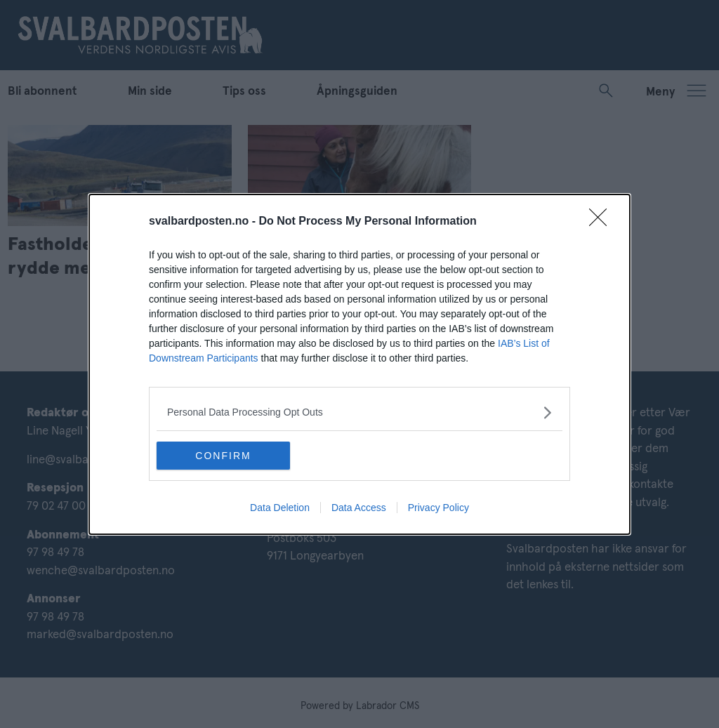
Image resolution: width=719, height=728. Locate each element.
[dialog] (359, 364)
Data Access (359, 508)
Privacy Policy (438, 508)
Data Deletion (280, 508)
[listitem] (359, 412)
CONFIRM (223, 456)
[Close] (602, 222)
